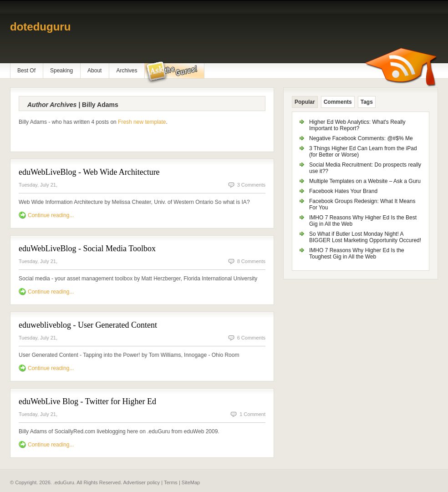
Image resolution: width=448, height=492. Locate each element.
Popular (305, 102)
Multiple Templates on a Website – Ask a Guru (365, 181)
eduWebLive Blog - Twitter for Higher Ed (87, 401)
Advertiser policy (141, 482)
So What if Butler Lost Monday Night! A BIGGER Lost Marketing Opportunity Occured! (365, 237)
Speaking (61, 71)
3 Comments (251, 185)
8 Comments (251, 261)
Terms (171, 482)
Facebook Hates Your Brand (343, 191)
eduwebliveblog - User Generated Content (88, 325)
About (94, 71)
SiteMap (191, 482)
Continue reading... (51, 215)
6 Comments (251, 338)
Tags (367, 102)
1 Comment (252, 414)
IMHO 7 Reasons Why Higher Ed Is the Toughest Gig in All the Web (357, 254)
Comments (338, 102)
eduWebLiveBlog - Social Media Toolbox (87, 249)
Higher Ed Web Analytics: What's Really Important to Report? (357, 125)
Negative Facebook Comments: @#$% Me (361, 138)
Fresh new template (142, 122)
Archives (127, 71)
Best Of (26, 71)
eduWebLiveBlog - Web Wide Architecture (89, 172)
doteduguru (40, 27)
